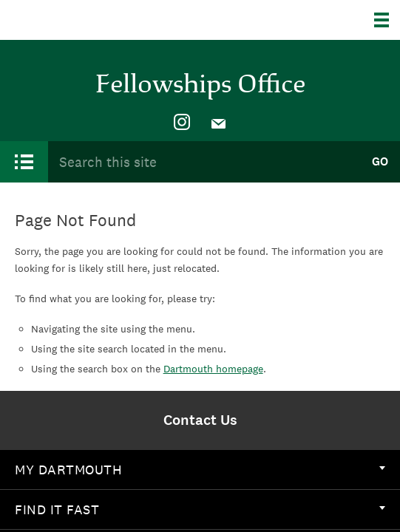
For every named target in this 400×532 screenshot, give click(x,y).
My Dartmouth (200, 470)
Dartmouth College (87, 20)
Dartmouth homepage (213, 369)
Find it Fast (200, 509)
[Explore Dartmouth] (387, 20)
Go (380, 161)
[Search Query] (204, 161)
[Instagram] (182, 123)
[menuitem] (182, 123)
